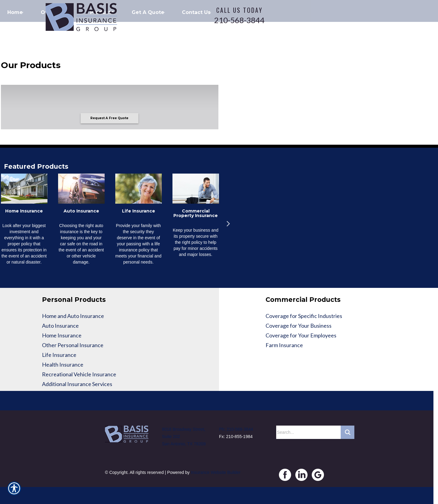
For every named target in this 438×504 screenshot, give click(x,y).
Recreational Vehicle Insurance (79, 374)
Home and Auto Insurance (73, 316)
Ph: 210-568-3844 (236, 429)
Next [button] (228, 222)
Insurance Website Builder (216, 472)
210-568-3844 (239, 20)
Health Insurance (63, 364)
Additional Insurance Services (77, 384)
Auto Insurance (60, 326)
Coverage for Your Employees (301, 335)
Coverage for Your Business (299, 326)
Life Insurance (59, 355)
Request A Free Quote (109, 118)
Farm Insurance (284, 345)
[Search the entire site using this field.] (308, 432)
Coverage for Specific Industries (304, 316)
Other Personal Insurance (73, 345)
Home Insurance (62, 335)
